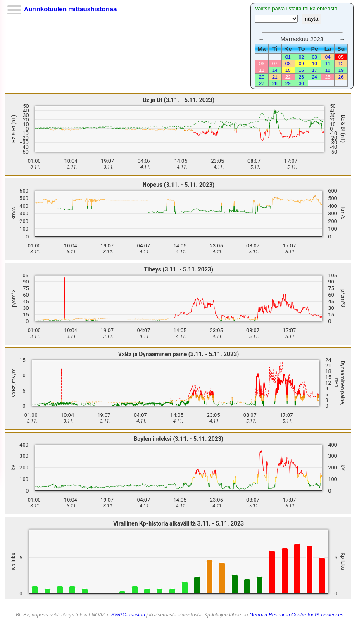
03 (315, 57)
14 (275, 70)
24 (315, 77)
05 (341, 57)
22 (288, 77)
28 (275, 83)
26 (341, 77)
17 (315, 70)
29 (288, 83)
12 (341, 63)
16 (301, 70)
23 (301, 77)
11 (328, 63)
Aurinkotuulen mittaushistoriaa (70, 9)
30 (301, 83)
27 (262, 83)
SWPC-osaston (128, 615)
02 (301, 57)
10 (315, 63)
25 (328, 77)
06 (262, 63)
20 (262, 77)
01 (288, 57)
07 (275, 63)
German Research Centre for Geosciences (296, 615)
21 (275, 77)
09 (301, 63)
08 (288, 63)
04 (328, 57)
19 (341, 70)
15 (288, 70)
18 (328, 70)
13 (262, 70)
